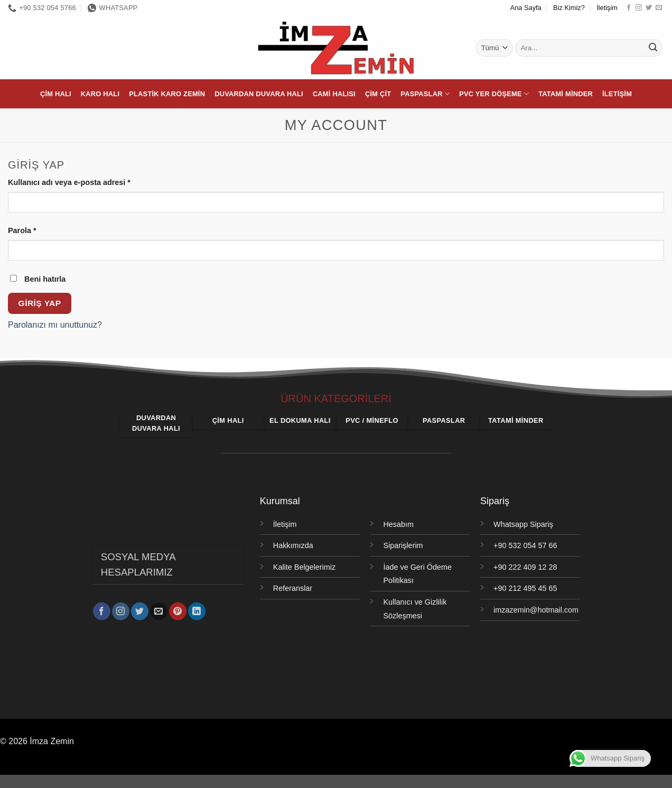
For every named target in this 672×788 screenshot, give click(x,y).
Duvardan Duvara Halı (259, 94)
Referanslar (293, 588)
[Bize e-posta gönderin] (659, 8)
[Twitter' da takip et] (649, 8)
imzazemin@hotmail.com (536, 610)
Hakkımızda (293, 545)
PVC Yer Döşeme (494, 94)
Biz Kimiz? (569, 8)
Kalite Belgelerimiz (304, 567)
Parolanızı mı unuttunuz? (55, 325)
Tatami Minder (566, 94)
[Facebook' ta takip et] (629, 8)
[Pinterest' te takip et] (178, 609)
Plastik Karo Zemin (167, 94)
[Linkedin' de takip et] (197, 609)
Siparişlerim (403, 545)
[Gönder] (653, 48)
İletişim (607, 8)
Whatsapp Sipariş (523, 524)
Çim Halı (56, 94)
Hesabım (398, 524)
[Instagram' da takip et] (639, 8)
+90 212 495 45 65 (525, 588)
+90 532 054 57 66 (525, 545)
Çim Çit (378, 94)
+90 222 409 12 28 (525, 567)
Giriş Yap (40, 303)
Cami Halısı (334, 94)
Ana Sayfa (526, 8)
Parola (35, 230)
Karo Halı (100, 94)
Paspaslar (425, 94)
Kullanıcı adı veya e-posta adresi (82, 182)
